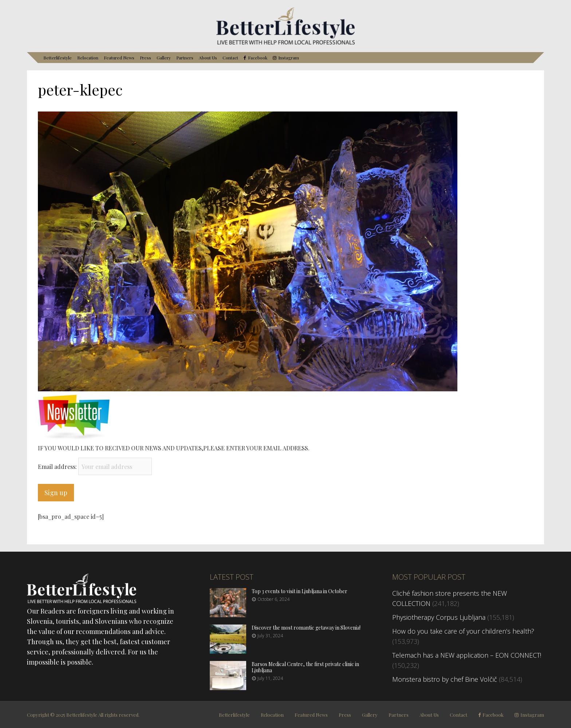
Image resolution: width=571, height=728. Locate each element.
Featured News (119, 58)
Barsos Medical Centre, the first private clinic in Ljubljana (305, 667)
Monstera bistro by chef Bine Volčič (445, 679)
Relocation (88, 58)
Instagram (289, 58)
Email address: (58, 467)
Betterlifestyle (58, 58)
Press (145, 58)
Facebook (258, 58)
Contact (230, 58)
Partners (185, 58)
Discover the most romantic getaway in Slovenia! (306, 628)
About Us (208, 58)
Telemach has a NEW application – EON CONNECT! (467, 655)
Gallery (164, 58)
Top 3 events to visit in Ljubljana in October (300, 591)
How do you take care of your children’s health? (463, 631)
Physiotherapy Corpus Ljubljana (439, 617)
